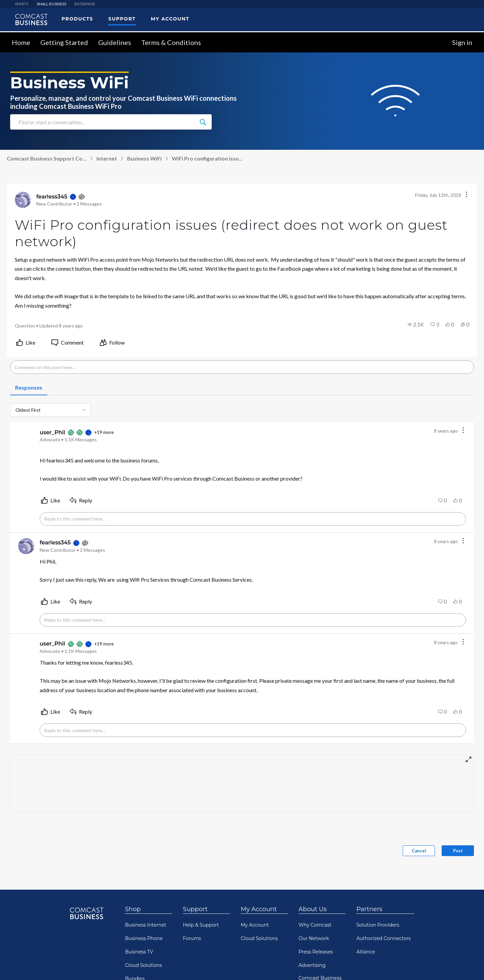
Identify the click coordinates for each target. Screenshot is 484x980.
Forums (192, 938)
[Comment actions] (463, 430)
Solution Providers (378, 925)
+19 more (104, 432)
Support (195, 909)
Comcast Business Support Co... (47, 158)
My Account (259, 909)
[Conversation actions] (467, 195)
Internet (107, 158)
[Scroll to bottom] (469, 965)
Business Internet (146, 925)
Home (21, 42)
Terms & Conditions (171, 42)
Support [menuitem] (122, 18)
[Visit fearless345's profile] (23, 199)
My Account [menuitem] (170, 18)
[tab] (29, 388)
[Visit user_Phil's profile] (26, 435)
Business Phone (144, 938)
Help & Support (201, 925)
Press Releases (316, 951)
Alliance (366, 951)
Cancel (419, 850)
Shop (133, 909)
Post (458, 850)
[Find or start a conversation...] (203, 122)
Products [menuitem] (77, 18)
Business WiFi (144, 158)
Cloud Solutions (144, 965)
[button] (416, 324)
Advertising (312, 965)
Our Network (314, 938)
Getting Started (64, 42)
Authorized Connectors (384, 938)
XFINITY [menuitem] (22, 4)
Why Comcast (315, 925)
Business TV (139, 951)
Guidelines (115, 42)
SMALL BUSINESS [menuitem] (51, 4)
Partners (369, 909)
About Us (313, 909)
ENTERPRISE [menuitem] (85, 4)
